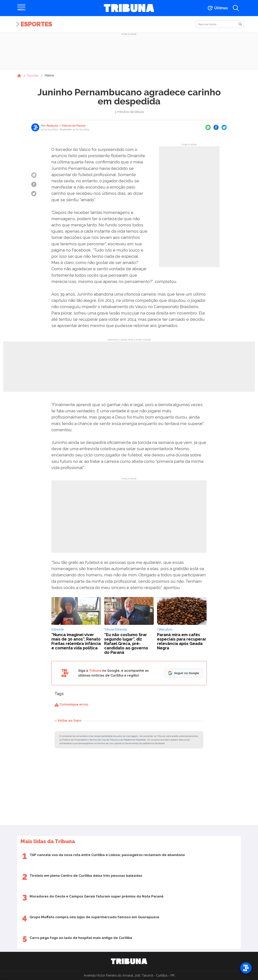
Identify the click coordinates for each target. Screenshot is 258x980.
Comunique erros (71, 704)
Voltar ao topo (68, 721)
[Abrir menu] (21, 8)
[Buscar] (220, 24)
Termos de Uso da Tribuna (104, 740)
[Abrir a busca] (236, 8)
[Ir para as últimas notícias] (217, 8)
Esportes (36, 24)
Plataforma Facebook (135, 740)
